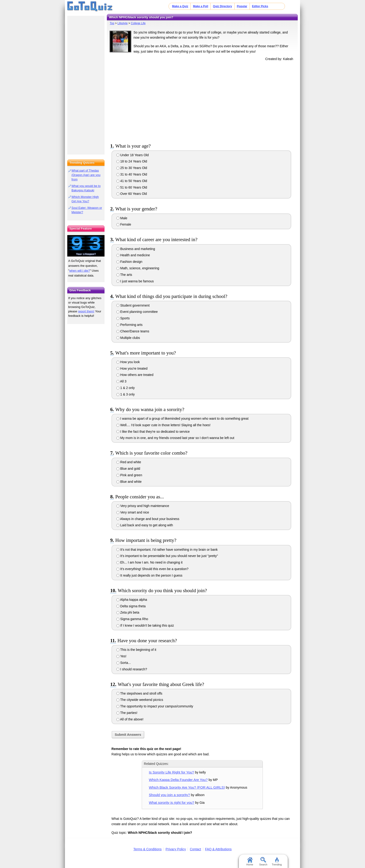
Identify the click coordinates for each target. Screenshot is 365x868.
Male (122, 218)
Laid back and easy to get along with (145, 525)
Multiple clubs (128, 338)
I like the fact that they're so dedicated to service (153, 432)
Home (250, 861)
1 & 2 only (126, 388)
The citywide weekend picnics (140, 700)
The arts (124, 275)
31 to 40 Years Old (132, 174)
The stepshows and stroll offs (139, 693)
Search (263, 861)
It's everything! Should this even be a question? (152, 569)
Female (124, 224)
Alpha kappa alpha (132, 600)
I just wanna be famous (135, 281)
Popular (242, 6)
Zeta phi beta (128, 612)
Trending (277, 861)
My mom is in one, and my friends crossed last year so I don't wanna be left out (175, 438)
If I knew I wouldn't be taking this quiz (145, 625)
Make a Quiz (180, 6)
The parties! (127, 713)
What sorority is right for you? (172, 802)
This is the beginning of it (136, 650)
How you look (128, 362)
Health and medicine (133, 255)
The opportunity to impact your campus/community (155, 706)
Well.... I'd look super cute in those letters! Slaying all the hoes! (164, 425)
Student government (133, 305)
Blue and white (129, 482)
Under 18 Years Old (133, 155)
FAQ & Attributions (218, 849)
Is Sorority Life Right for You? (172, 772)
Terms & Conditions (147, 849)
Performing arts (130, 325)
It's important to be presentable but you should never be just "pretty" (167, 556)
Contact (195, 849)
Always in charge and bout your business (148, 519)
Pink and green (129, 475)
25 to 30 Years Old (132, 168)
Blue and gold (128, 469)
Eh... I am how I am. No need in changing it (150, 562)
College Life (138, 23)
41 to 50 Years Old (132, 181)
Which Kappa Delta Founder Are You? (178, 780)
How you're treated (132, 368)
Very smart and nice (133, 512)
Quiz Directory (223, 6)
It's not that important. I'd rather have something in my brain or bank (167, 550)
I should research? (132, 669)
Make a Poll (201, 6)
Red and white (129, 462)
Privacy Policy (176, 849)
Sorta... (124, 663)
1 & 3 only (126, 394)
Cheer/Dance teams (133, 331)
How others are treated (135, 375)
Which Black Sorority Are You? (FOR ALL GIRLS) (187, 787)
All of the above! (130, 719)
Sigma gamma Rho (132, 619)
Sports (123, 318)
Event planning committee (137, 312)
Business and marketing (136, 249)
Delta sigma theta (131, 606)
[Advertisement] (202, 101)
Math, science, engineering (138, 268)
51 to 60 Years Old (132, 187)
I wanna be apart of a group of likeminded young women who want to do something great (182, 419)
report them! (86, 311)
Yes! (121, 656)
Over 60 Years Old (132, 194)
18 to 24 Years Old (132, 161)
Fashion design (129, 262)
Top (112, 23)
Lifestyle (122, 23)
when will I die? (80, 271)
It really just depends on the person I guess (149, 575)
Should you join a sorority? (170, 795)
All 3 (121, 381)
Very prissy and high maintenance (143, 506)
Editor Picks (260, 6)
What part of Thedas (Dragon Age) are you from (86, 175)
